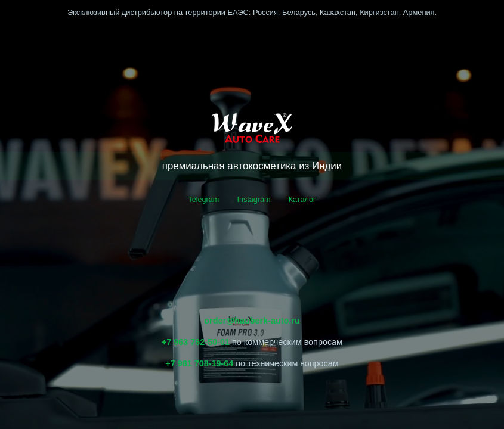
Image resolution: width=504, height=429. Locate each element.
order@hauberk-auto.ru (252, 321)
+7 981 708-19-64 (199, 363)
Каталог (302, 199)
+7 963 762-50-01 (196, 342)
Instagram (253, 199)
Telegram (203, 199)
